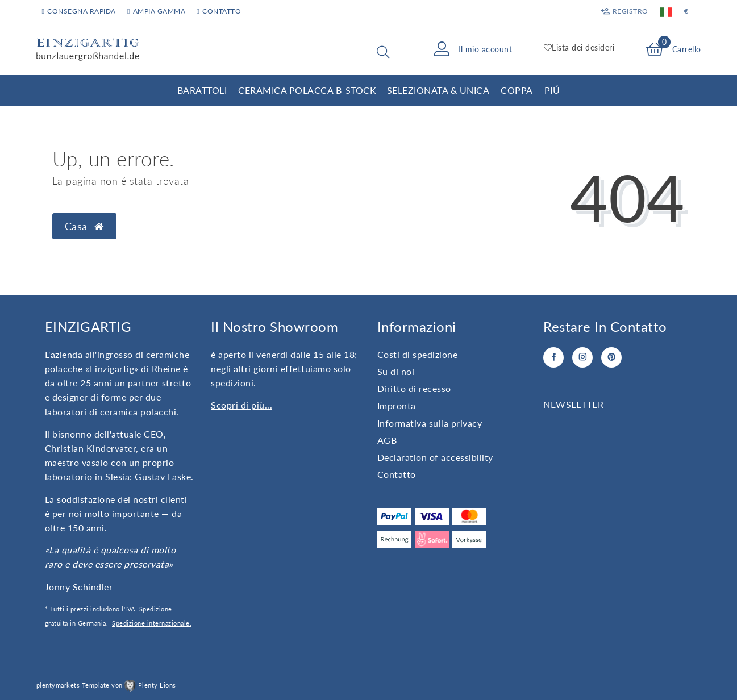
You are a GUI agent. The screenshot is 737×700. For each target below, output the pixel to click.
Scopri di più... (241, 405)
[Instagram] (582, 357)
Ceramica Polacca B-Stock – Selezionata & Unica (364, 90)
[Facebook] (553, 357)
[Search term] (285, 49)
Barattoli (202, 90)
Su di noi (396, 371)
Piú (552, 90)
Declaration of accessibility (435, 457)
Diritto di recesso (414, 388)
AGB (387, 440)
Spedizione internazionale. (152, 623)
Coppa (517, 90)
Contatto (397, 474)
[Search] (383, 52)
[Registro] (624, 11)
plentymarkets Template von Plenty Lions (106, 685)
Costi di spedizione (418, 354)
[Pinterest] (611, 357)
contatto (219, 11)
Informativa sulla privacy (430, 423)
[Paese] (666, 11)
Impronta (397, 405)
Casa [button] (84, 226)
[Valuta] (686, 11)
